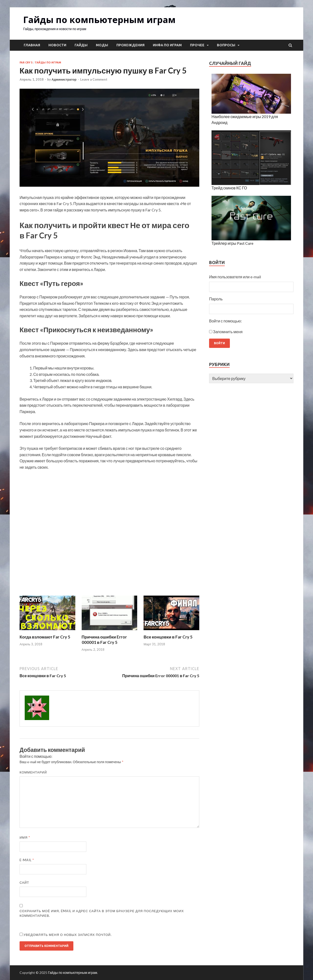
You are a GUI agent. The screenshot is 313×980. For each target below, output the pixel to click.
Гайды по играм (48, 62)
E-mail (27, 860)
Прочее (197, 45)
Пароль (216, 299)
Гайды (81, 45)
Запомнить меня (228, 332)
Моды (102, 45)
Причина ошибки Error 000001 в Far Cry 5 (104, 640)
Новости (57, 45)
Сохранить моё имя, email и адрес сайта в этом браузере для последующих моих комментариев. (102, 913)
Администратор (64, 79)
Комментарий (33, 772)
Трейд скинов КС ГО (229, 188)
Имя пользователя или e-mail (235, 277)
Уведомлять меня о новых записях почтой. (68, 935)
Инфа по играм (167, 45)
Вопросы (226, 45)
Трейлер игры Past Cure (232, 243)
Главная (32, 45)
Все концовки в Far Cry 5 (168, 637)
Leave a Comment (94, 79)
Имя (25, 837)
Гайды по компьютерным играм (99, 20)
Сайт (24, 882)
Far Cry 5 (26, 62)
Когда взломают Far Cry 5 (45, 637)
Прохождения (130, 45)
